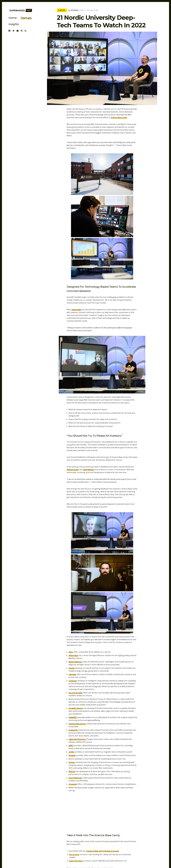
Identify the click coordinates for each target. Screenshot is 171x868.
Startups (62, 10)
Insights (14, 24)
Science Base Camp (119, 117)
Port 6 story (74, 854)
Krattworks (73, 730)
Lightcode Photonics (77, 739)
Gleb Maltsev (88, 470)
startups (26, 18)
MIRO (71, 746)
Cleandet (72, 674)
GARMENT (73, 717)
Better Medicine (75, 662)
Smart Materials (75, 778)
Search (26, 31)
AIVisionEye (73, 655)
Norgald (72, 755)
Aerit (71, 652)
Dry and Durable (76, 693)
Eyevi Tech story (76, 861)
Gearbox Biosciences (77, 724)
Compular (73, 681)
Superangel (75, 10)
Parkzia (72, 762)
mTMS (71, 752)
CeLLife (72, 668)
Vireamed (73, 784)
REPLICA (72, 771)
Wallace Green (73, 470)
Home (13, 18)
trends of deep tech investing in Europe (103, 851)
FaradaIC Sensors (76, 708)
